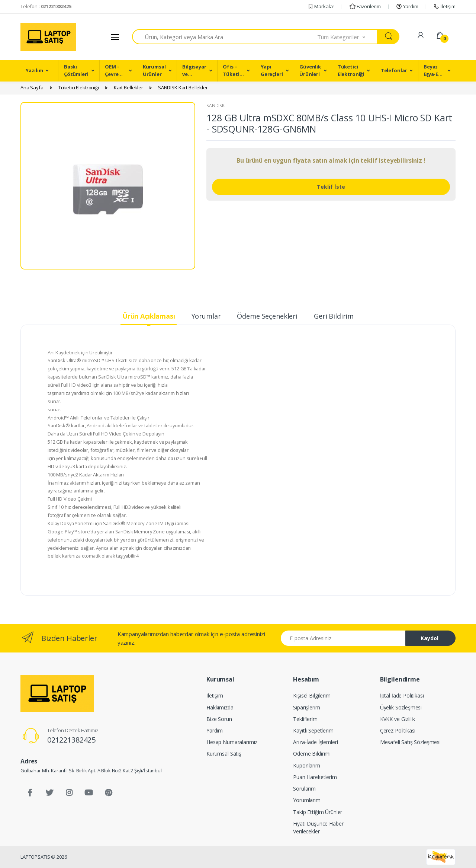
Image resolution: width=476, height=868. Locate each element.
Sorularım (304, 789)
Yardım (407, 6)
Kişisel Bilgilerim (312, 695)
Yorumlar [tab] (206, 316)
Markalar (321, 6)
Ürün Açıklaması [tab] (149, 316)
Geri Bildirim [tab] (334, 316)
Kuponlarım (307, 765)
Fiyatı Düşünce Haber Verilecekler (318, 827)
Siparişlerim (306, 707)
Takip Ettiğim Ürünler (318, 812)
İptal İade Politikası (402, 695)
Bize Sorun (219, 719)
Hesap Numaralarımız (232, 742)
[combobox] (225, 37)
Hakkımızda (220, 707)
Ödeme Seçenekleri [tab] (267, 316)
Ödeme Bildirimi (312, 754)
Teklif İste (331, 187)
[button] (348, 37)
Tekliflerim (305, 719)
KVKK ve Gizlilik (398, 719)
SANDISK (216, 106)
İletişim (444, 6)
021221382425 (71, 740)
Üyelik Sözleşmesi (401, 707)
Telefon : (46, 6)
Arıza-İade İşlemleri (315, 742)
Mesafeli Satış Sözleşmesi (410, 742)
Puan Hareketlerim (315, 777)
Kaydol (430, 638)
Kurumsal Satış (224, 754)
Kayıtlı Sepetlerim (313, 730)
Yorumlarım (307, 800)
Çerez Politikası (398, 730)
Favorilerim (365, 6)
